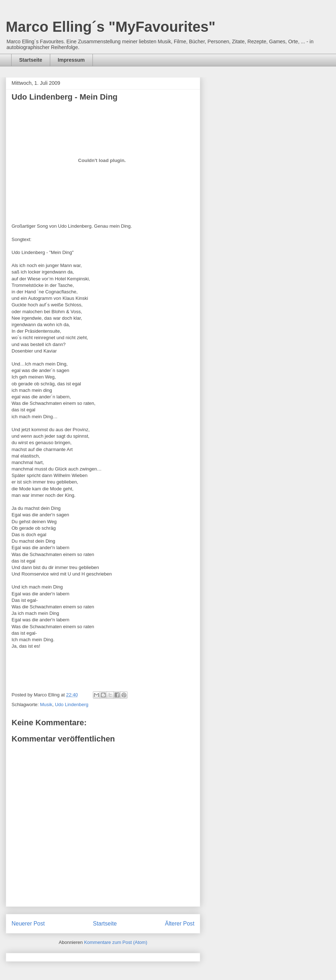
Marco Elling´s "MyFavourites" (111, 27)
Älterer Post (180, 924)
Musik (46, 705)
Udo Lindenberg (72, 705)
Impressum (71, 60)
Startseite (31, 60)
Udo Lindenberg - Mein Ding (64, 97)
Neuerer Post (28, 924)
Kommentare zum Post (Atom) (116, 942)
